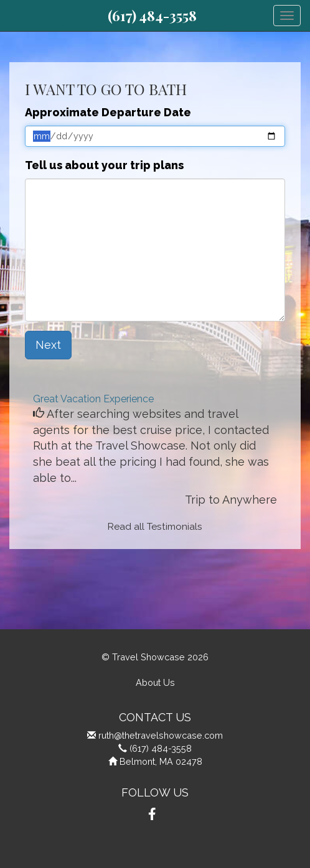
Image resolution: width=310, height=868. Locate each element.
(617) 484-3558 (152, 16)
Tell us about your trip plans (104, 165)
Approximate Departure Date (108, 112)
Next (48, 345)
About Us (155, 682)
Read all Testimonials (155, 527)
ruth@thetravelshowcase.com (161, 735)
